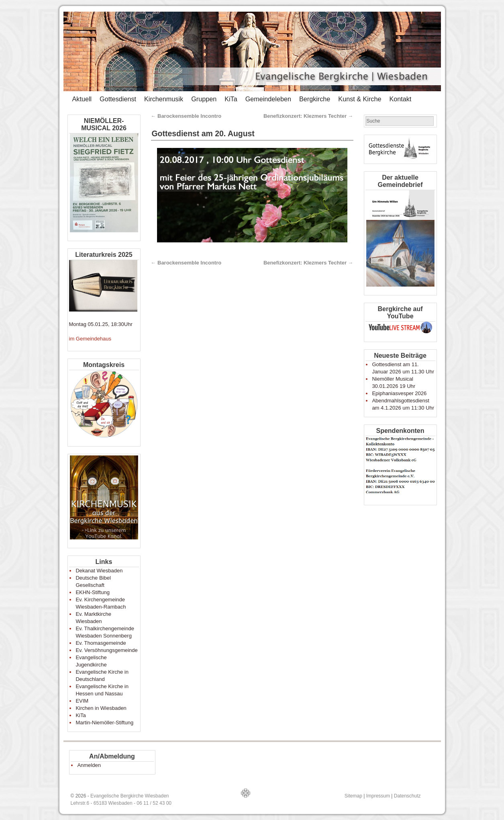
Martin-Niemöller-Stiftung (104, 723)
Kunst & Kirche (360, 99)
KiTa (231, 99)
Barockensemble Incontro (186, 116)
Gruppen (204, 99)
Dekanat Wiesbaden (99, 571)
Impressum (378, 796)
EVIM (82, 701)
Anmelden (89, 765)
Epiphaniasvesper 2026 (399, 393)
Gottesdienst (118, 99)
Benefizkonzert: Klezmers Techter (308, 116)
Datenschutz (407, 796)
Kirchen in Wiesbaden (101, 708)
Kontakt (400, 99)
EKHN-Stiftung (93, 592)
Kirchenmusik (164, 99)
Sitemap (353, 796)
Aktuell (82, 99)
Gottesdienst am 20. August (203, 133)
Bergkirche (315, 99)
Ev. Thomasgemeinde (101, 643)
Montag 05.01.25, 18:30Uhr (101, 324)
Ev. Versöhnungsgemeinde (106, 650)
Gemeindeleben (268, 99)
